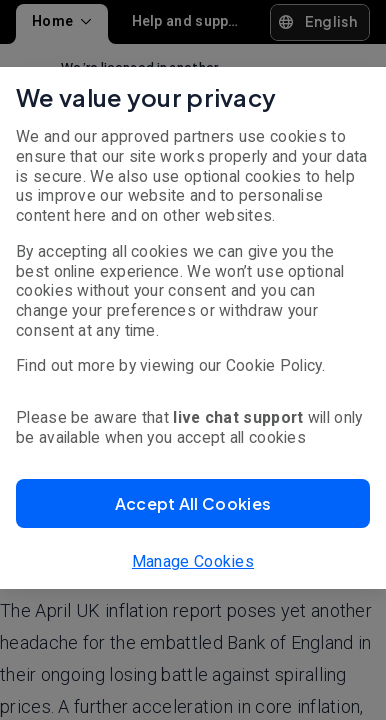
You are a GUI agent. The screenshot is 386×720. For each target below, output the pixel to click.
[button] (193, 503)
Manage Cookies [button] (193, 561)
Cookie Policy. (275, 365)
